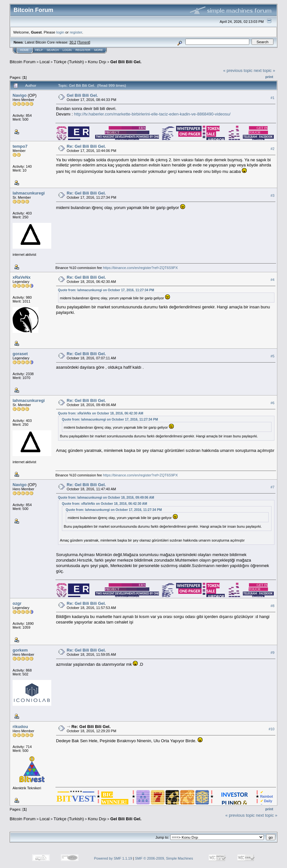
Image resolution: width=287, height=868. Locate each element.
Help (39, 50)
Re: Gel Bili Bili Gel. (86, 146)
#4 (272, 280)
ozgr (17, 603)
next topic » (265, 70)
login (60, 32)
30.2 (73, 42)
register (76, 32)
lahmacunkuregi (29, 193)
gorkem (20, 650)
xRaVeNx (22, 277)
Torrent (84, 42)
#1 (272, 98)
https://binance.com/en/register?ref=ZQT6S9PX (140, 268)
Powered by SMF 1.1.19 (113, 858)
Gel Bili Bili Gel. (126, 62)
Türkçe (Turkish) (69, 62)
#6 (272, 403)
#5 (272, 356)
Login (67, 50)
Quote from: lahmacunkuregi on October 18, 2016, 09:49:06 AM (106, 498)
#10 (272, 729)
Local (45, 62)
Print (269, 77)
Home (24, 50)
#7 (272, 487)
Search (53, 50)
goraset (20, 354)
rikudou (20, 727)
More (99, 50)
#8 (272, 606)
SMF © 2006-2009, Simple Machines (164, 858)
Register (83, 50)
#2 (272, 149)
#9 (272, 653)
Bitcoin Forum (23, 62)
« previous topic (238, 70)
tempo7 (20, 146)
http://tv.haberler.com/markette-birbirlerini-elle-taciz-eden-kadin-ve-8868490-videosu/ (152, 114)
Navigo (20, 95)
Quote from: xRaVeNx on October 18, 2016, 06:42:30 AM (101, 413)
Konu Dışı (97, 62)
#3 (272, 196)
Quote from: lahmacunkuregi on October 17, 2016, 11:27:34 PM (106, 290)
